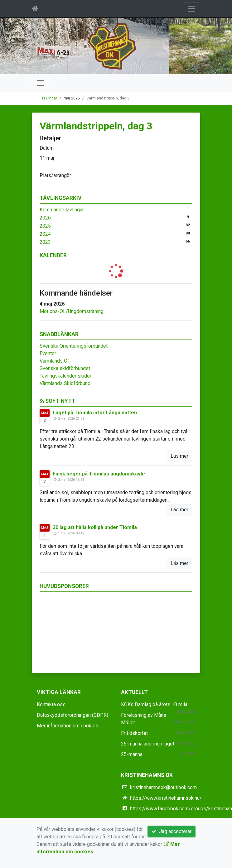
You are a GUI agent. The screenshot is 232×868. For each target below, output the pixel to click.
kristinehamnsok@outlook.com (163, 787)
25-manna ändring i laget (148, 744)
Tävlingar (49, 98)
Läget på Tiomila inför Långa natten (95, 413)
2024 (45, 234)
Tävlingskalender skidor (65, 376)
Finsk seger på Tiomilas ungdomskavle (99, 474)
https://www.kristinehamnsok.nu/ (166, 798)
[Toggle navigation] (191, 9)
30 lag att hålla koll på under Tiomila (95, 527)
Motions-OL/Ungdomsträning (72, 311)
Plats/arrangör (55, 175)
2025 (45, 226)
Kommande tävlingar (62, 210)
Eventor (48, 353)
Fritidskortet (134, 733)
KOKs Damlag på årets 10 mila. (155, 704)
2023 (45, 242)
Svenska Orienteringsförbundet (74, 346)
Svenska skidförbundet (65, 368)
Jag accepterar (172, 831)
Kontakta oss (51, 704)
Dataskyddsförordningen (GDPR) (72, 715)
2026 (45, 218)
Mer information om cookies (68, 726)
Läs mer (179, 456)
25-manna (132, 754)
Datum (47, 148)
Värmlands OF (55, 361)
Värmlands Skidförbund (65, 383)
